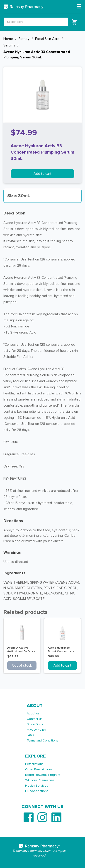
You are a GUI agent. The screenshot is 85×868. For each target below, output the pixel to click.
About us (33, 713)
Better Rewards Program (43, 775)
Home (8, 39)
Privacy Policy (36, 730)
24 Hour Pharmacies (40, 780)
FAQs (30, 735)
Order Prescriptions (39, 769)
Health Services (37, 786)
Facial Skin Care (47, 39)
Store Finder (36, 724)
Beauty (24, 39)
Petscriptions (34, 764)
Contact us (35, 719)
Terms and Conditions (42, 740)
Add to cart (42, 174)
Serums (9, 45)
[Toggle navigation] (79, 7)
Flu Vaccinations (37, 791)
